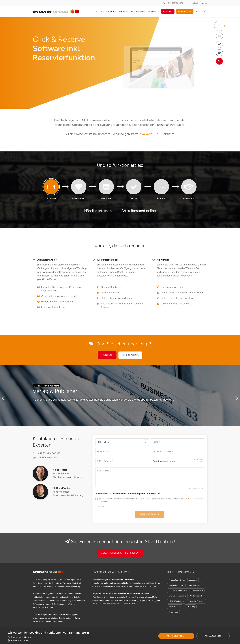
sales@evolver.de (200, 3)
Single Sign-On (193, 585)
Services (124, 11)
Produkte (112, 11)
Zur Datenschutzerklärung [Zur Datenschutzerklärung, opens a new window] (19, 637)
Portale (100, 11)
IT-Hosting (190, 607)
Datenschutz (193, 499)
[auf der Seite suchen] (205, 11)
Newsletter (185, 11)
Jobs (198, 11)
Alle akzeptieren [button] (176, 636)
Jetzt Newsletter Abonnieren (120, 553)
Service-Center (175, 607)
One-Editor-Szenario (177, 596)
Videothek (153, 11)
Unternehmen (138, 11)
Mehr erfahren (130, 355)
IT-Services (173, 612)
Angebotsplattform (177, 580)
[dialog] (120, 636)
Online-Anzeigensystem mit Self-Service (186, 591)
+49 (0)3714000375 (174, 3)
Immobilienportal (176, 585)
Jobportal (193, 580)
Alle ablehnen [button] (213, 636)
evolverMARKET (151, 134)
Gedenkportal (196, 596)
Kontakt (168, 11)
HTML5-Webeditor (177, 601)
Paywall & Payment (197, 601)
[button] (52, 640)
